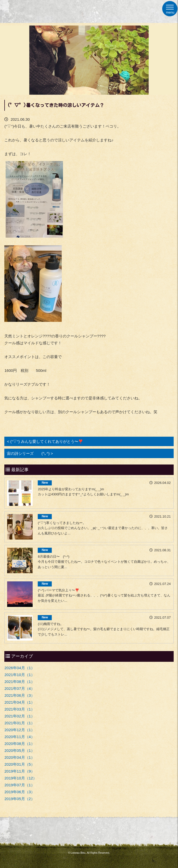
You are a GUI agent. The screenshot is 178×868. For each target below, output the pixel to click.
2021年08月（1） (19, 682)
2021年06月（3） (19, 695)
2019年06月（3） (19, 792)
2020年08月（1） (19, 744)
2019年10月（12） (21, 778)
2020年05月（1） (19, 750)
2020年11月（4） (19, 737)
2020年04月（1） (19, 757)
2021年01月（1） (19, 723)
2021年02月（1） (19, 716)
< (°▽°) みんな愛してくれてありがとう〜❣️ (45, 441)
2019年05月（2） (19, 799)
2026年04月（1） (19, 668)
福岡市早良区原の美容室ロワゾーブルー (30, 8)
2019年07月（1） (19, 785)
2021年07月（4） (19, 688)
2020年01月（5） (19, 764)
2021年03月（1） (19, 709)
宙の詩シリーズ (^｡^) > (30, 453)
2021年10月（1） (19, 675)
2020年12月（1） (19, 730)
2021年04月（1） (19, 702)
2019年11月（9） (19, 771)
